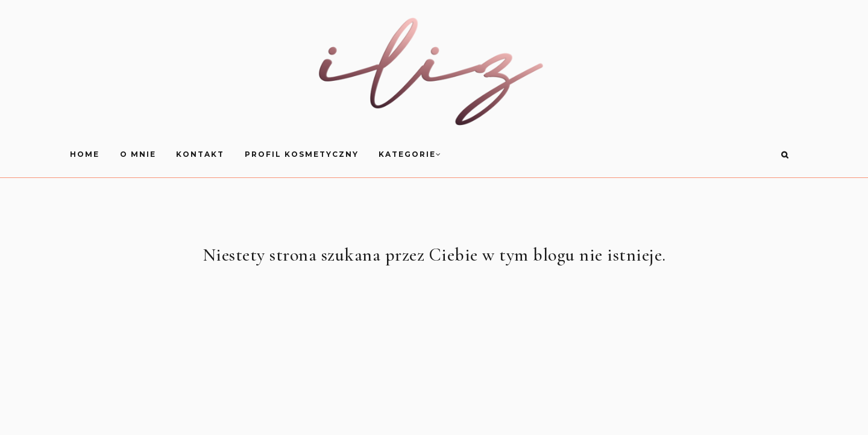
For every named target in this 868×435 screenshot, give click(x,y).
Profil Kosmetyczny (460, 154)
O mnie (296, 154)
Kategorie (569, 154)
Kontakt (359, 154)
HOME (243, 154)
